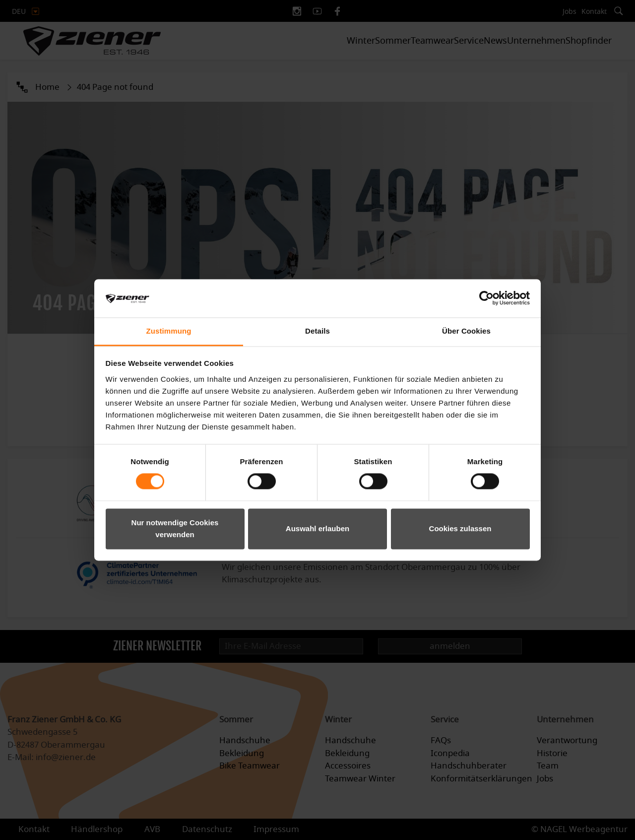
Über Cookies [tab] (466, 331)
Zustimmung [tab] (169, 331)
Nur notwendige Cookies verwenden (175, 528)
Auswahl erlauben (317, 528)
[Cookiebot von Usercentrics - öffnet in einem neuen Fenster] (486, 298)
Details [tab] (317, 331)
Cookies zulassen (460, 528)
